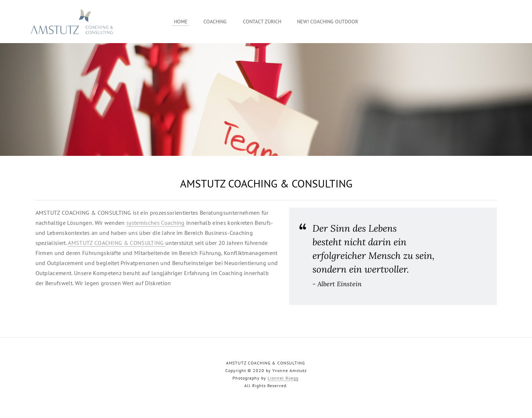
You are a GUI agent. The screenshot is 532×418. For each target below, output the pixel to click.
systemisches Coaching (156, 223)
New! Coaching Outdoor (328, 22)
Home (181, 22)
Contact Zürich (262, 22)
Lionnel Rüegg (283, 378)
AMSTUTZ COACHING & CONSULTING (117, 243)
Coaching (215, 22)
